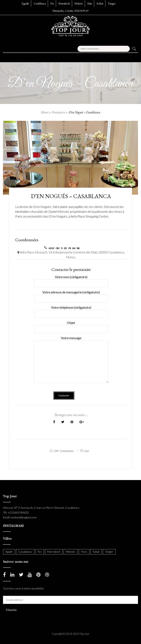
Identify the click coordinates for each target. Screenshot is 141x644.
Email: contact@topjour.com (20, 517)
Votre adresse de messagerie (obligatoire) (71, 295)
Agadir (25, 3)
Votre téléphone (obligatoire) (71, 311)
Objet (71, 326)
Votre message (71, 362)
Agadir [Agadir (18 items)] (9, 552)
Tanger (112, 3)
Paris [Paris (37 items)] (84, 552)
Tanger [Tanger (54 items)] (109, 552)
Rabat (100, 3)
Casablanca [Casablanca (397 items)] (25, 552)
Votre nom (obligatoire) (71, 280)
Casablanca (40, 3)
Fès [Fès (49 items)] (40, 552)
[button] (13, 56)
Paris (90, 3)
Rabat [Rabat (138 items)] (96, 552)
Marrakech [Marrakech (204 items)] (54, 552)
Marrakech (64, 3)
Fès (52, 3)
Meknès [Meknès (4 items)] (71, 552)
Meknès (79, 3)
